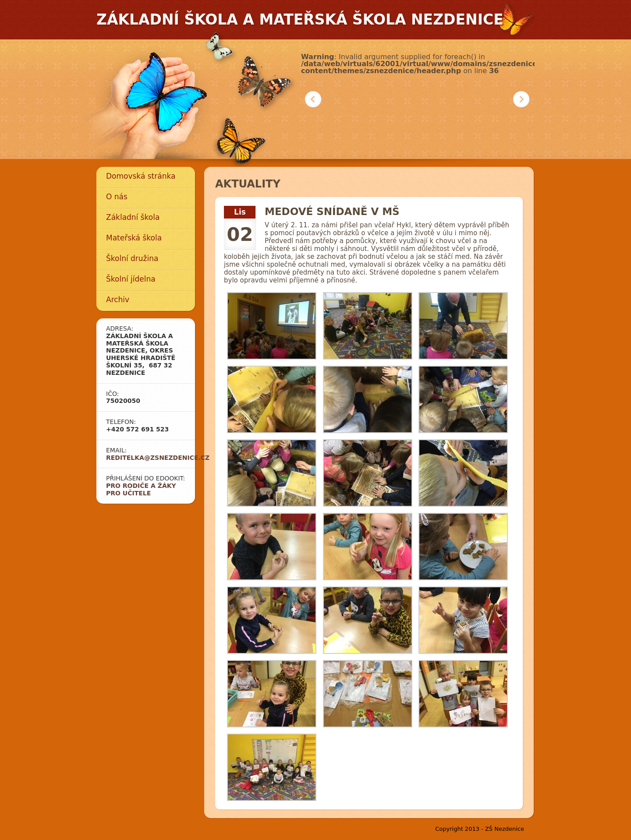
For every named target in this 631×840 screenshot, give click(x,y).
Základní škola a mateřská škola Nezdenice (300, 19)
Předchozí (313, 99)
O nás (117, 197)
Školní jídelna (131, 279)
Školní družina (132, 258)
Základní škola (133, 217)
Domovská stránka (141, 176)
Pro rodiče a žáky (141, 486)
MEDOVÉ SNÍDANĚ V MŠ (332, 212)
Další (521, 99)
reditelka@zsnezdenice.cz (158, 458)
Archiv (118, 300)
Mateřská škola (134, 238)
